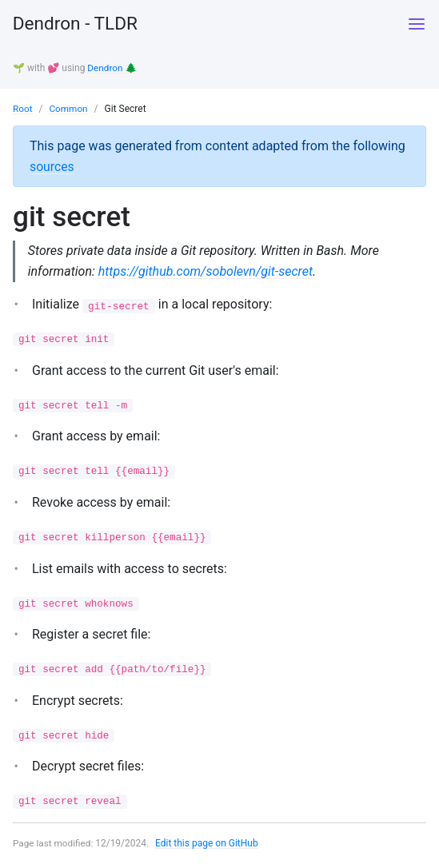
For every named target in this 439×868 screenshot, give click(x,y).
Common (69, 108)
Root (23, 108)
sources (52, 166)
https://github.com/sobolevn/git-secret (206, 271)
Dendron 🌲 (112, 68)
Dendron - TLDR (79, 24)
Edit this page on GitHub (208, 847)
